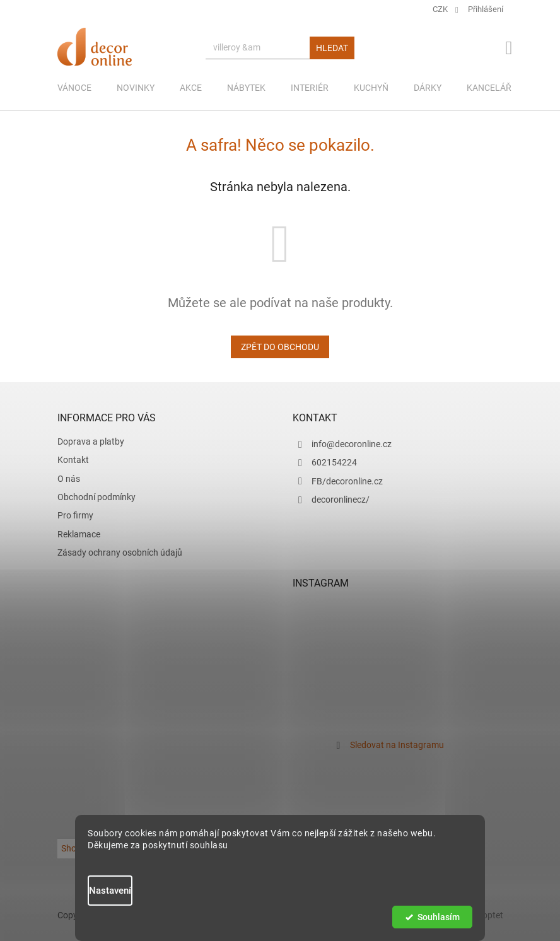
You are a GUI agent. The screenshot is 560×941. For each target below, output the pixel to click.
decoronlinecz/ (341, 500)
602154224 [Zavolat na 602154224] (334, 462)
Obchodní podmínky (96, 497)
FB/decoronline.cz (347, 481)
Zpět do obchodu (280, 347)
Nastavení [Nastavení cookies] (110, 891)
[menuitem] (74, 88)
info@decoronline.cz (352, 444)
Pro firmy (75, 515)
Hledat (332, 48)
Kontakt (73, 460)
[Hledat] (280, 48)
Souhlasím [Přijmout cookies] (439, 917)
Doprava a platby (91, 441)
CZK (441, 9)
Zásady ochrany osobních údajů (120, 552)
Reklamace (79, 534)
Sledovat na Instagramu (397, 745)
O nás (69, 479)
